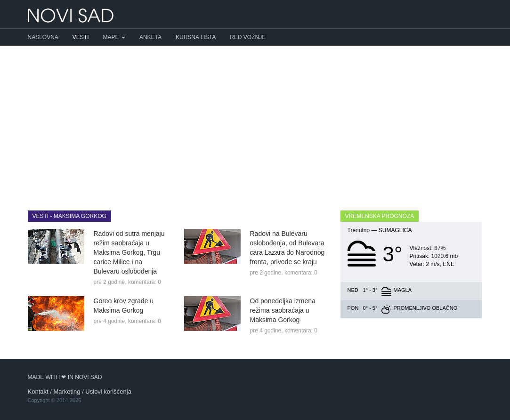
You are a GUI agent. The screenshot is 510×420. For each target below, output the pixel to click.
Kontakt (38, 392)
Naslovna (43, 37)
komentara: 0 (145, 282)
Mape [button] (114, 37)
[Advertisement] (255, 121)
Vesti (81, 37)
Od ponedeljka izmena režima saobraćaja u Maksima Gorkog (283, 310)
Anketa (150, 37)
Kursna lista (196, 37)
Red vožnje (248, 37)
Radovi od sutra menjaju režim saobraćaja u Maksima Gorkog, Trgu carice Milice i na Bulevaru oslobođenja (129, 252)
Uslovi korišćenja (108, 392)
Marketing (67, 392)
